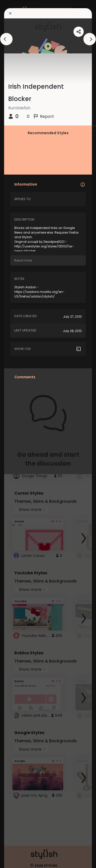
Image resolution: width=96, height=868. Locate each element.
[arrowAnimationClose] (6, 39)
